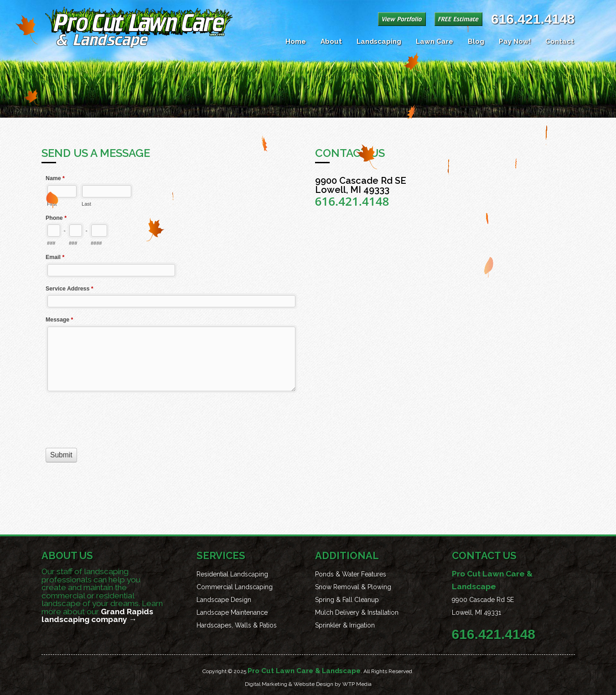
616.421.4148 (533, 19)
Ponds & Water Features (351, 574)
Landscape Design (224, 600)
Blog (476, 41)
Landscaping (379, 41)
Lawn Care (435, 41)
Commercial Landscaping (235, 587)
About (331, 41)
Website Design (313, 684)
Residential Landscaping (232, 574)
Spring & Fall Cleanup (347, 600)
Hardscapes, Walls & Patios (237, 625)
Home (296, 41)
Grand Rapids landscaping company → (97, 616)
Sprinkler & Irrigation (345, 625)
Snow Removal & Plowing (353, 587)
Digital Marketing (266, 684)
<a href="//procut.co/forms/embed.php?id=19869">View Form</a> (171, 340)
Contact (560, 41)
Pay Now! (515, 41)
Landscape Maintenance (232, 612)
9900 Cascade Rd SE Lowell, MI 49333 (361, 185)
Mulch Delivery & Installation (357, 612)
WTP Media (357, 684)
